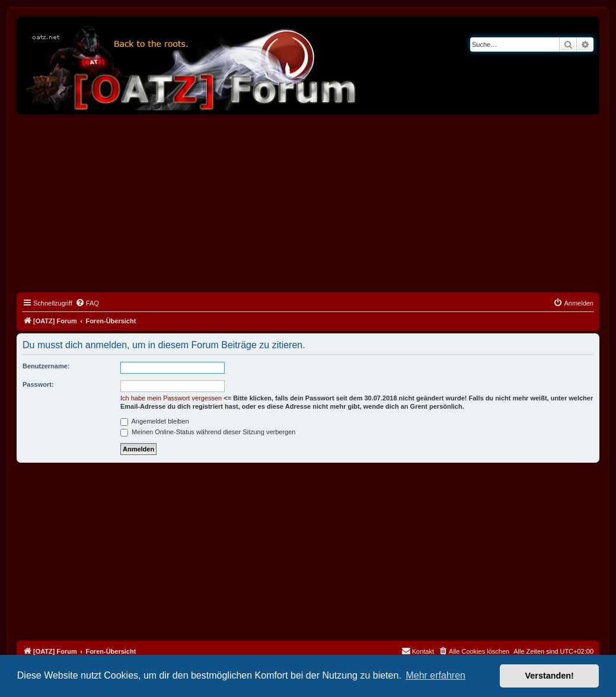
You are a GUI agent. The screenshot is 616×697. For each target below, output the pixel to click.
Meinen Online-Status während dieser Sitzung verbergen (208, 432)
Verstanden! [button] (550, 676)
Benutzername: (46, 366)
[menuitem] (87, 303)
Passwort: (38, 384)
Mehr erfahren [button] (435, 675)
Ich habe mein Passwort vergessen (171, 398)
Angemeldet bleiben (155, 421)
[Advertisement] (308, 203)
